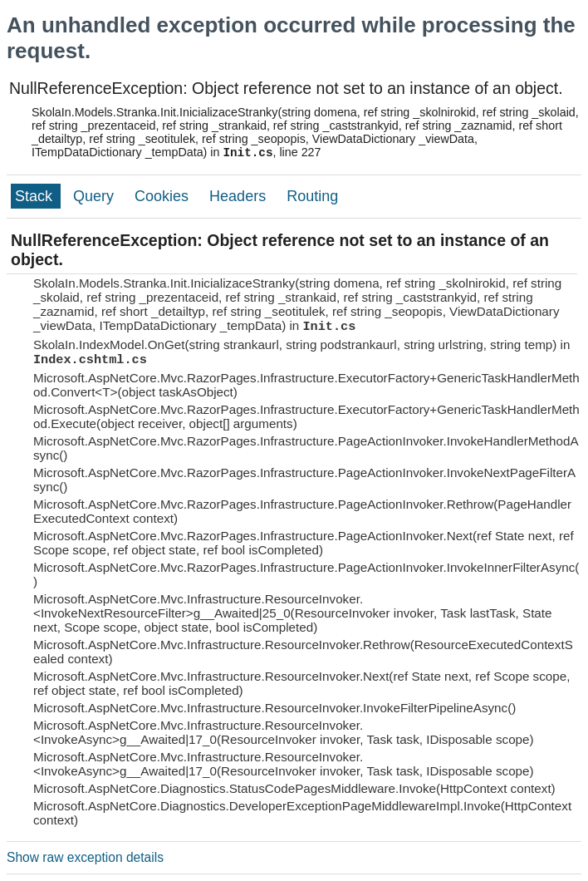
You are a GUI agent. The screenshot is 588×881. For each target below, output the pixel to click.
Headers (240, 196)
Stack (36, 196)
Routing (312, 196)
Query (96, 196)
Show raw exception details (85, 857)
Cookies (164, 196)
